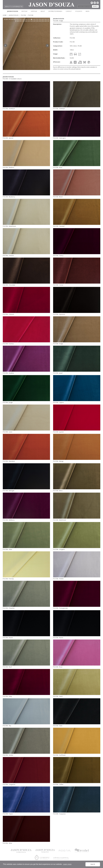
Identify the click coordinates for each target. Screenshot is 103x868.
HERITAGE (34, 11)
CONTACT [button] (69, 11)
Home (5, 15)
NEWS (88, 11)
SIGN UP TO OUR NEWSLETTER (14, 6)
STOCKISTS (79, 11)
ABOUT (43, 11)
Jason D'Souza (14, 15)
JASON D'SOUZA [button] (13, 11)
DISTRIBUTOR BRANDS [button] (55, 11)
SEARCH (95, 6)
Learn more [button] (67, 864)
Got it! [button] (93, 864)
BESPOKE (24, 11)
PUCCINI (23, 15)
